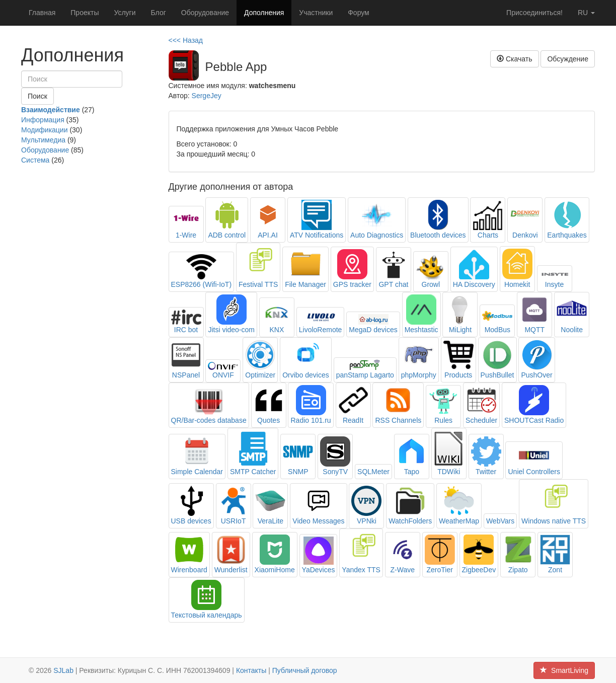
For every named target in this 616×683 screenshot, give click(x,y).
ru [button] (586, 13)
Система (35, 160)
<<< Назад (186, 40)
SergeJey (207, 96)
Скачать (514, 59)
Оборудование (205, 13)
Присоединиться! (534, 13)
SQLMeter (373, 472)
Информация (43, 120)
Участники (316, 13)
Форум (359, 13)
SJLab (63, 670)
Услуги (125, 13)
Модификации (45, 130)
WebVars (500, 521)
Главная (42, 13)
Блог (159, 13)
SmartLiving (564, 670)
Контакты (251, 670)
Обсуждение (568, 59)
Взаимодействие (51, 110)
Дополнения (264, 13)
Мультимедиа (43, 140)
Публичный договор (305, 670)
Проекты (85, 13)
